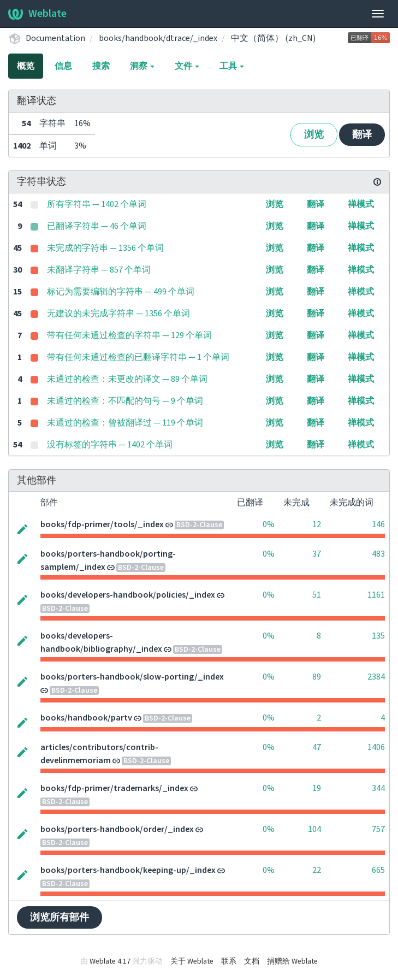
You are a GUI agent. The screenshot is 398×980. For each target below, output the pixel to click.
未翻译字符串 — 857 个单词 (99, 270)
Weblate (37, 14)
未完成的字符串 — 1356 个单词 (105, 248)
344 (378, 788)
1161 (376, 595)
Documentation (55, 38)
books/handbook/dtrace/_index (158, 38)
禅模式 (361, 204)
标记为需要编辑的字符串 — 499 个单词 (121, 292)
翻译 (362, 135)
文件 (187, 66)
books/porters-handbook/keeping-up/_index (128, 870)
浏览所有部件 (60, 917)
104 (314, 829)
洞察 (142, 66)
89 (317, 677)
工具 (232, 66)
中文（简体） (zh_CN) (273, 38)
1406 (376, 747)
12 (317, 524)
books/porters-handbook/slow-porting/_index (132, 677)
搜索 (101, 66)
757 (378, 829)
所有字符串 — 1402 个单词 (97, 204)
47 (317, 747)
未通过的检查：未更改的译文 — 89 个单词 (127, 379)
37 (317, 554)
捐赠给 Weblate (292, 961)
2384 (376, 677)
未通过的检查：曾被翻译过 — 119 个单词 (125, 423)
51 (317, 595)
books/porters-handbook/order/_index (117, 829)
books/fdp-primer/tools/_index (102, 524)
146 (378, 524)
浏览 (314, 135)
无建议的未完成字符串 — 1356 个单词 (118, 314)
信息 (63, 66)
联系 (229, 961)
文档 (252, 961)
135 (378, 636)
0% (269, 524)
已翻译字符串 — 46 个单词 (97, 226)
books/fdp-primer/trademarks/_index (114, 788)
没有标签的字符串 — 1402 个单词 (110, 445)
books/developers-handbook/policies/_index (128, 595)
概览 (26, 66)
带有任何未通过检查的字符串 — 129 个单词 (129, 335)
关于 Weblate (192, 961)
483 (378, 554)
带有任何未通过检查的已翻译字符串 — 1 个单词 (138, 357)
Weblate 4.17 (110, 961)
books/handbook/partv (86, 718)
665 (378, 870)
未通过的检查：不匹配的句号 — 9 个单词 (125, 401)
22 (317, 870)
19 (317, 788)
